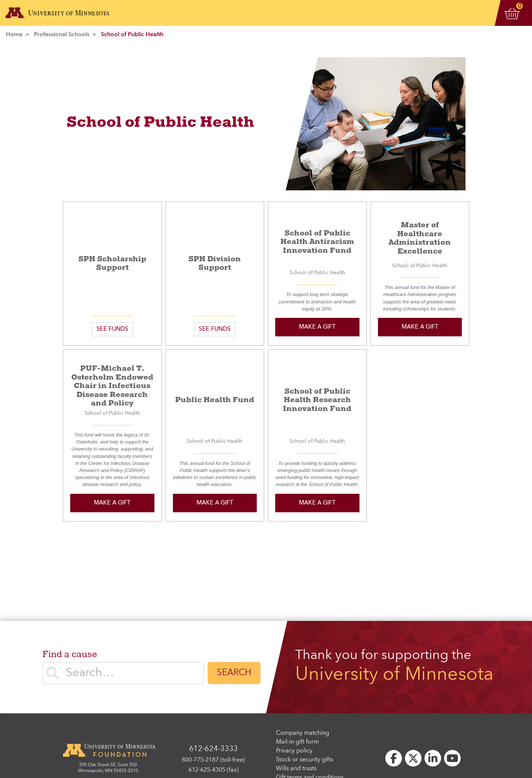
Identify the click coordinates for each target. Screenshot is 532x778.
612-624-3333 (214, 749)
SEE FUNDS (112, 329)
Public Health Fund (215, 400)
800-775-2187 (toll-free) (213, 760)
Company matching (303, 733)
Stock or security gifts (305, 760)
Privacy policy (294, 751)
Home (14, 35)
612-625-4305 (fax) (214, 770)
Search (234, 673)
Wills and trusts (296, 769)
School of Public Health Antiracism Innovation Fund (317, 242)
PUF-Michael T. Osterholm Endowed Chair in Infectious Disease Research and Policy (112, 386)
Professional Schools (62, 35)
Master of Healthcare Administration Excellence (420, 238)
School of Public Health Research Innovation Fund (317, 400)
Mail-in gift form (297, 742)
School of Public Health (132, 35)
